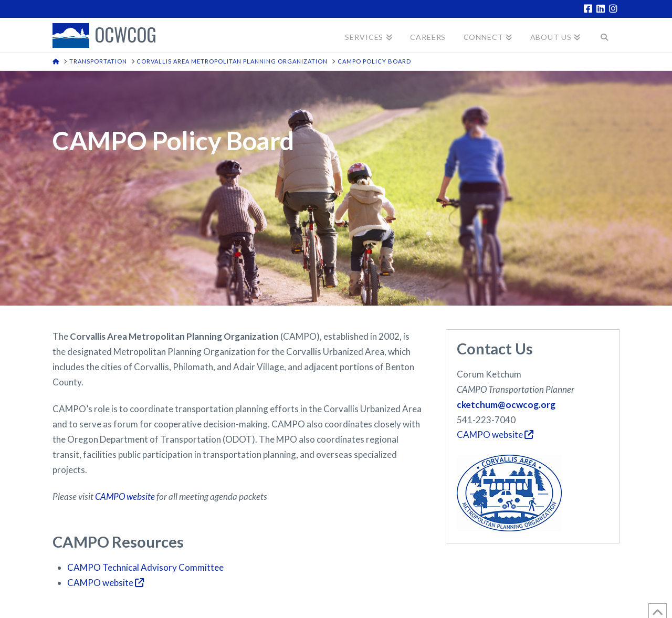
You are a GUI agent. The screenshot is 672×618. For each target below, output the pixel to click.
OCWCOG (125, 35)
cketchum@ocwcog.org (506, 405)
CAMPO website (125, 496)
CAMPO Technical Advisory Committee (145, 567)
